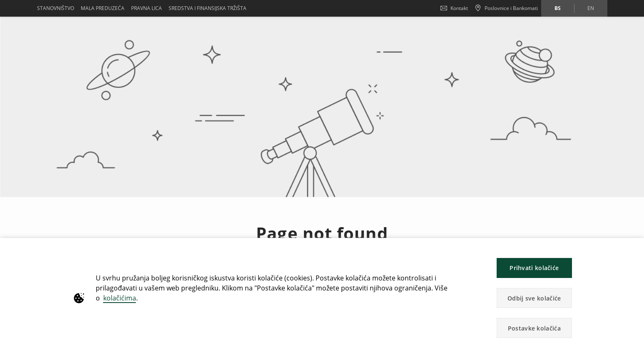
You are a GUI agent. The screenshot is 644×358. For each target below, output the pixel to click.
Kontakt (454, 8)
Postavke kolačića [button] (534, 328)
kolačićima (120, 298)
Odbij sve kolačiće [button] (534, 298)
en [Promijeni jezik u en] (591, 8)
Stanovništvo (56, 8)
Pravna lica (147, 8)
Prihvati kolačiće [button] (534, 268)
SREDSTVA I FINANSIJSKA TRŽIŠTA (208, 8)
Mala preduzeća (103, 8)
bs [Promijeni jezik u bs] (558, 8)
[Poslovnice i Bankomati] (506, 8)
